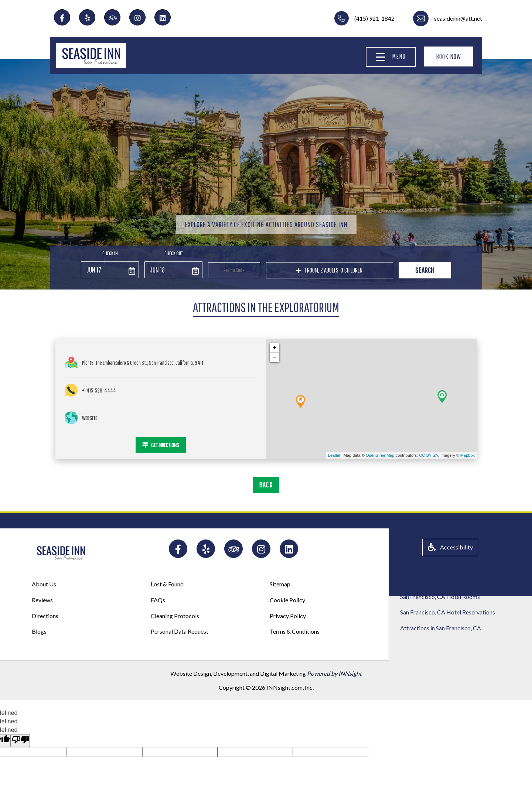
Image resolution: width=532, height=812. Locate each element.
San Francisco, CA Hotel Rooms (440, 597)
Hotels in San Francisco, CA (435, 581)
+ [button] (275, 348)
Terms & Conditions (295, 631)
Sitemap (280, 584)
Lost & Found (167, 584)
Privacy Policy (288, 616)
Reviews (42, 600)
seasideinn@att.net (458, 18)
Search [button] (425, 270)
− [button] (275, 357)
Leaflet (334, 455)
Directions (45, 616)
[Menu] (381, 57)
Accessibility (450, 547)
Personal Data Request (180, 631)
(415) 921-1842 (374, 18)
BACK (266, 485)
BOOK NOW (449, 56)
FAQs (158, 600)
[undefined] (20, 741)
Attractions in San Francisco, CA (441, 628)
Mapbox (468, 455)
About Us (44, 584)
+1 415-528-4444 (99, 390)
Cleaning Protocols (175, 616)
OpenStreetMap (380, 455)
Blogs (39, 631)
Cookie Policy (287, 600)
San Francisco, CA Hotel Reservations (448, 612)
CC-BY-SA (429, 455)
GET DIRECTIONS (161, 445)
